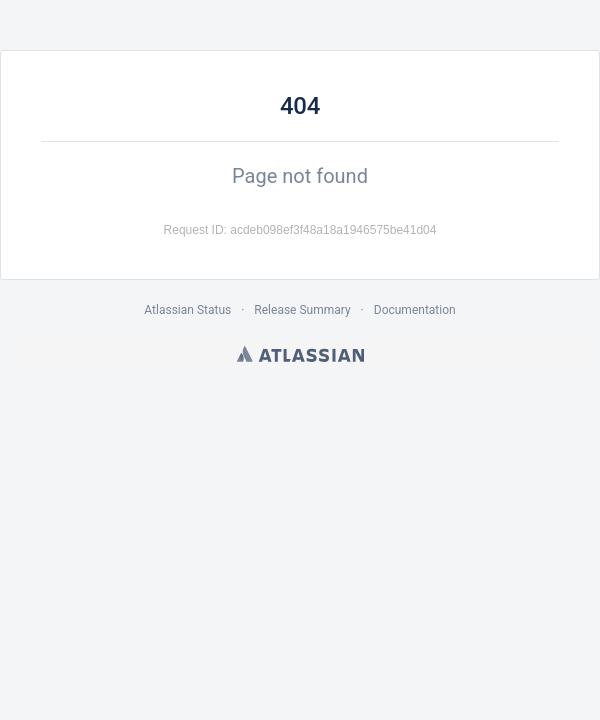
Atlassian (300, 354)
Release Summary (302, 310)
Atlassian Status (187, 310)
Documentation (415, 310)
